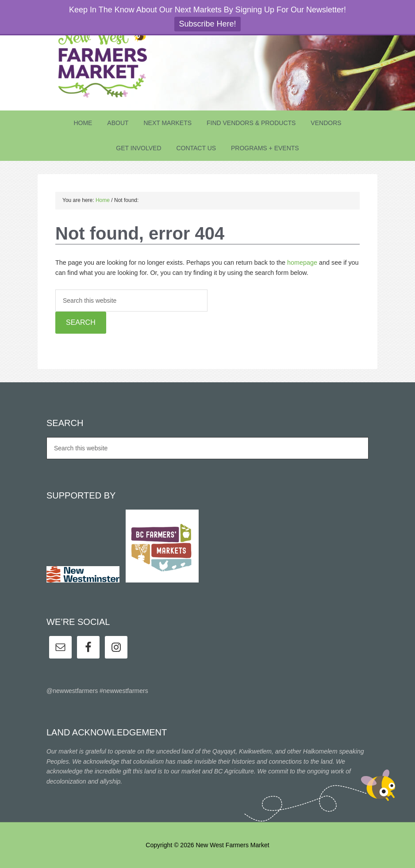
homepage (302, 263)
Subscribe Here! (207, 24)
